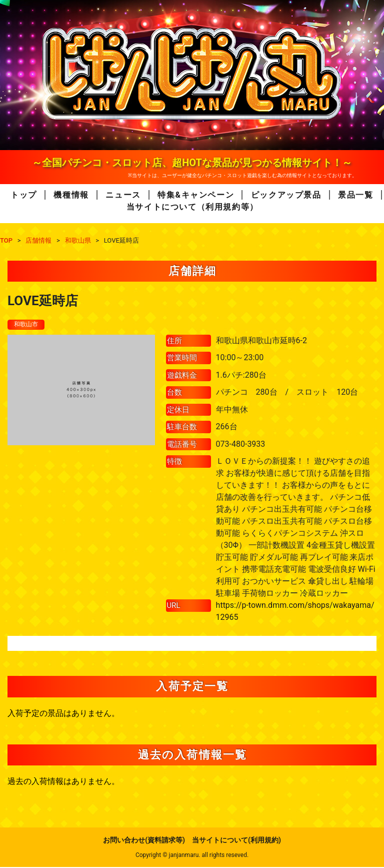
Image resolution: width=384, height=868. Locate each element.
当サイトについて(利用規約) (236, 841)
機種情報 (71, 195)
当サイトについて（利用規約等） (192, 207)
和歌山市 (28, 325)
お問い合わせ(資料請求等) (144, 841)
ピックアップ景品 (286, 195)
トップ (24, 195)
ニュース (123, 195)
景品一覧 (355, 195)
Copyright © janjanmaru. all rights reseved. (192, 856)
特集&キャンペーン (196, 195)
